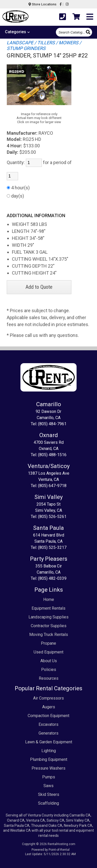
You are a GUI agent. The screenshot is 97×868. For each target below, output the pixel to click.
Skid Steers (49, 794)
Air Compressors (48, 698)
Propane (48, 643)
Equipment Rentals (48, 608)
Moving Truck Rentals (49, 635)
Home (49, 599)
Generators (48, 733)
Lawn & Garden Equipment (49, 742)
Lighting (49, 751)
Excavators (48, 724)
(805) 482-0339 (52, 578)
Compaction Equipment (48, 716)
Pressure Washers (48, 768)
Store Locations (42, 4)
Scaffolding (48, 803)
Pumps (49, 777)
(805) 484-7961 (52, 424)
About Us (49, 661)
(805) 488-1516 (52, 455)
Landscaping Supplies (48, 617)
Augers (49, 707)
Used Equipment (48, 652)
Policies (49, 670)
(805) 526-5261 (52, 517)
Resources (49, 678)
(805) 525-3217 (52, 547)
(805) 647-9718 (52, 486)
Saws (48, 786)
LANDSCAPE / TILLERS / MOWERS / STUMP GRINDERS (44, 45)
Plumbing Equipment (49, 759)
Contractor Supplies (49, 626)
